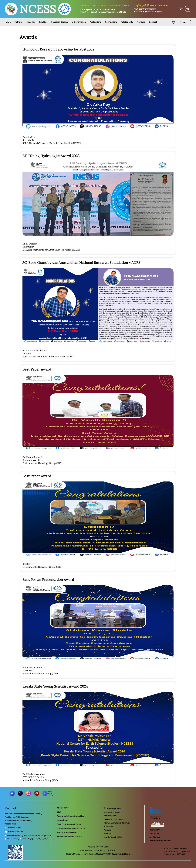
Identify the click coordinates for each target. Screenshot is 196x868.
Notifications (111, 22)
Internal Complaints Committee (118, 823)
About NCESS (63, 808)
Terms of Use (156, 830)
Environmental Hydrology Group (71, 828)
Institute (19, 22)
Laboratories (63, 820)
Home (8, 22)
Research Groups (60, 22)
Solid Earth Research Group (69, 824)
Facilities (43, 22)
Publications (95, 22)
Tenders (141, 22)
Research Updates (112, 812)
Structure (31, 22)
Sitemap (155, 837)
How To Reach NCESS (113, 837)
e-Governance (79, 22)
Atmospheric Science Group (70, 837)
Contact (153, 22)
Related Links (127, 22)
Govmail (107, 834)
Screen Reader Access (160, 841)
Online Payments (112, 809)
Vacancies (108, 826)
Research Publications (114, 819)
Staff (59, 812)
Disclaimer (155, 833)
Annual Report (110, 816)
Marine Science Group (67, 832)
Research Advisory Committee (71, 816)
